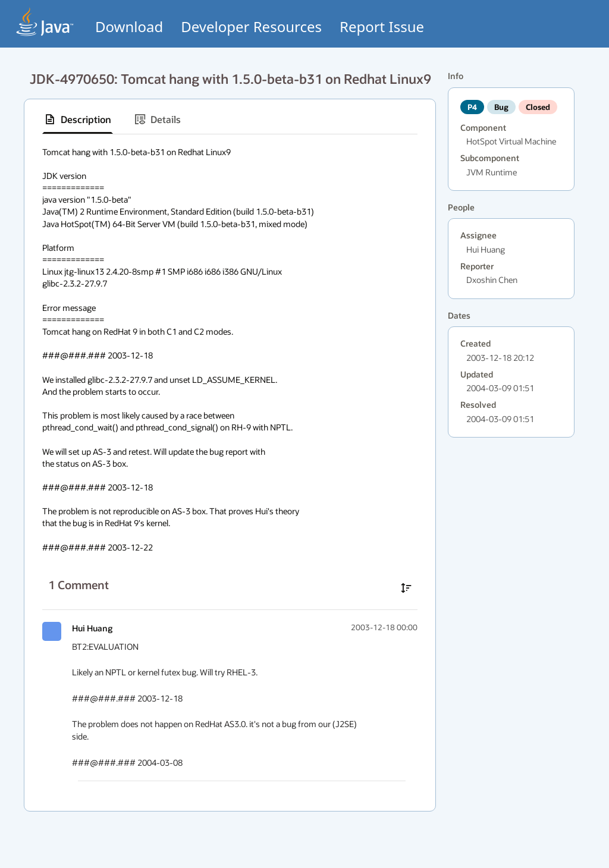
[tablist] (230, 120)
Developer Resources (251, 26)
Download (129, 26)
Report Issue (382, 26)
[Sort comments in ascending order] (406, 588)
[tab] (78, 119)
